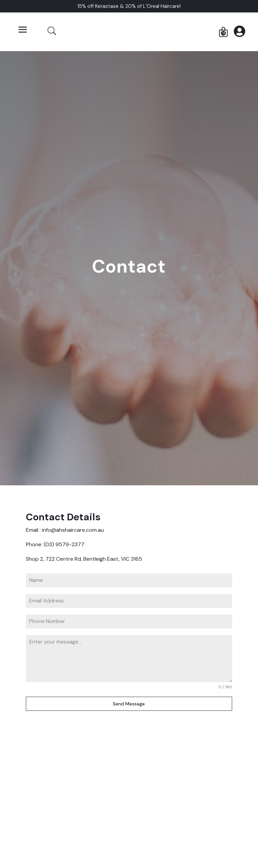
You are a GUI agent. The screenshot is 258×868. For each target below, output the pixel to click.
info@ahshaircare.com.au (73, 530)
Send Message (129, 704)
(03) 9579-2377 (65, 544)
